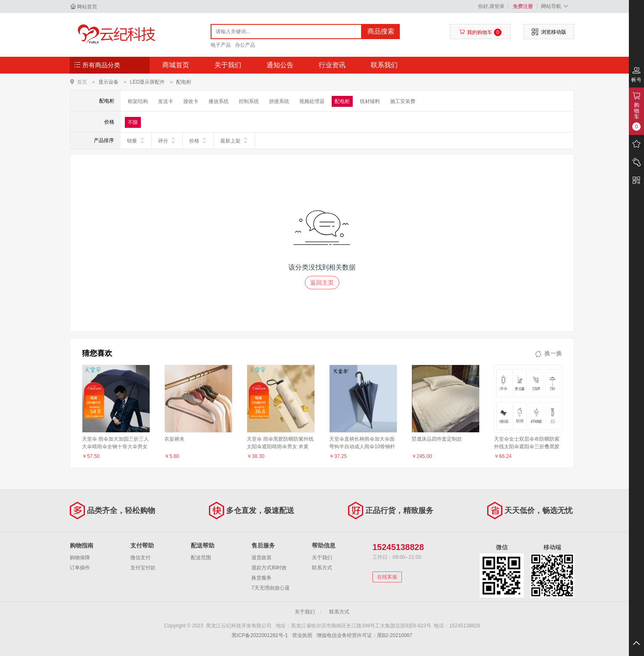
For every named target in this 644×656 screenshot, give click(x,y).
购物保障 (80, 558)
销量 (136, 140)
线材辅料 (370, 101)
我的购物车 (480, 32)
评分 (167, 140)
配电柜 (184, 82)
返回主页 (322, 283)
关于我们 (228, 65)
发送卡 (166, 101)
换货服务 (261, 578)
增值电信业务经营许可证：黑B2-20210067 (364, 635)
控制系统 (249, 101)
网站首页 (87, 7)
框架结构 (138, 101)
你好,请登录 (491, 6)
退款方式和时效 (269, 568)
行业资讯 (332, 65)
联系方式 (322, 568)
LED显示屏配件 (147, 82)
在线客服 (387, 577)
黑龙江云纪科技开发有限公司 (115, 34)
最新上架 (234, 140)
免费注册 (523, 6)
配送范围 (201, 558)
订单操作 (80, 568)
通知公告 (280, 65)
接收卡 (191, 101)
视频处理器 (312, 101)
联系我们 (384, 65)
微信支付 (140, 558)
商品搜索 (381, 31)
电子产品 (221, 45)
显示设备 (108, 82)
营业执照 (302, 635)
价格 (198, 140)
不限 (133, 122)
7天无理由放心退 (271, 588)
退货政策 (261, 558)
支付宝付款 (143, 568)
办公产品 (245, 45)
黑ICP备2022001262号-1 (260, 635)
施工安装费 (403, 101)
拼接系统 (279, 101)
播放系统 (219, 101)
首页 (82, 82)
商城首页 (176, 65)
